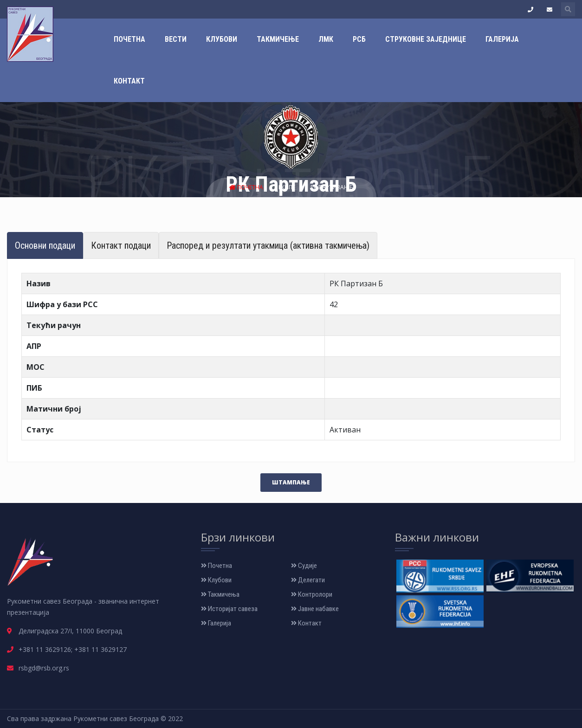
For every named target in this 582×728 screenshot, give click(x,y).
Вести (176, 39)
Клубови (222, 39)
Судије (304, 566)
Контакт (129, 81)
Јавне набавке (315, 609)
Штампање (291, 482)
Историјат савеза (229, 609)
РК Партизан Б (332, 187)
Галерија (502, 39)
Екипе (288, 187)
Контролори (312, 594)
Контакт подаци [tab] (121, 245)
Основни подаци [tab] (45, 245)
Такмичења (220, 594)
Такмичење (278, 39)
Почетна (129, 39)
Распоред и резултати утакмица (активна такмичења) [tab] (268, 245)
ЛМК (326, 39)
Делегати (308, 580)
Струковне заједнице (426, 39)
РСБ (359, 39)
